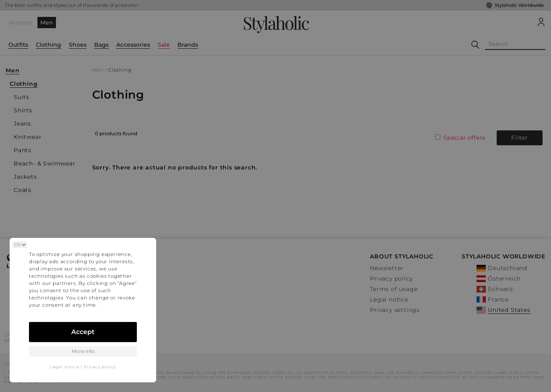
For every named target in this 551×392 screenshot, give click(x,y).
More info (83, 351)
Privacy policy (100, 367)
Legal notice (65, 367)
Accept (83, 332)
